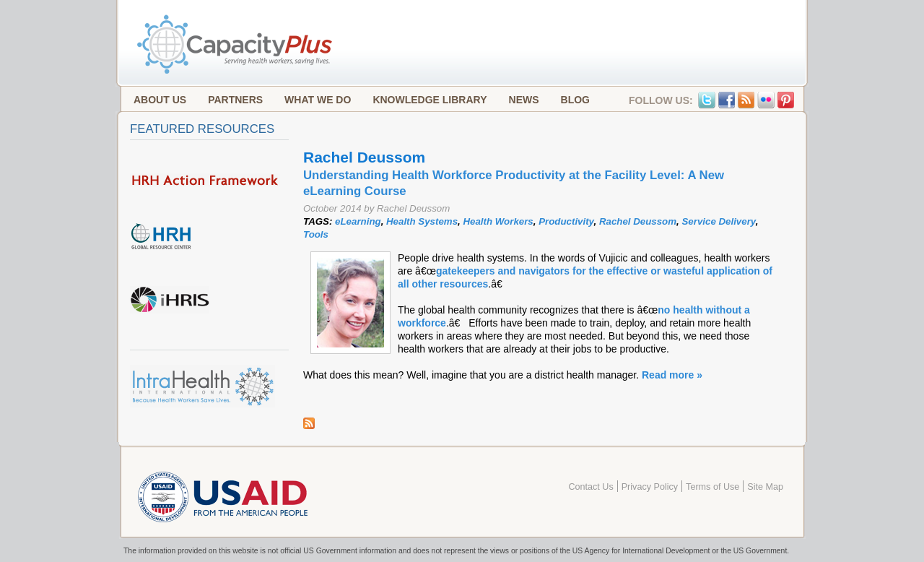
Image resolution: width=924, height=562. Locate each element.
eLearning (358, 221)
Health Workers (498, 221)
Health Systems (422, 221)
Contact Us (590, 487)
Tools (316, 234)
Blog (575, 100)
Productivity (566, 221)
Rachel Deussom (638, 221)
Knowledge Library (430, 100)
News (524, 100)
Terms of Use (712, 487)
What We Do (318, 100)
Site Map (765, 487)
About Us (160, 100)
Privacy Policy (650, 487)
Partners (235, 100)
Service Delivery (718, 221)
